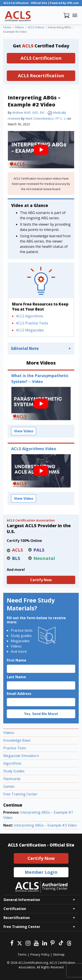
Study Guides (14, 771)
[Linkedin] (45, 943)
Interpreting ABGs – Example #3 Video (45, 825)
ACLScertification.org (33, 963)
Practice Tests (15, 748)
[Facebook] (12, 943)
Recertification (17, 918)
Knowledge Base (17, 740)
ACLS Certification (41, 58)
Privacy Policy (40, 954)
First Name (17, 660)
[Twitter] (20, 943)
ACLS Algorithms (30, 316)
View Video (24, 431)
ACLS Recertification (41, 76)
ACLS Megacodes (30, 330)
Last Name (16, 677)
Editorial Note (25, 348)
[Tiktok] (61, 943)
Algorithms (12, 763)
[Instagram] (28, 943)
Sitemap (59, 954)
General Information (22, 900)
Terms (22, 954)
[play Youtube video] (41, 150)
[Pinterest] (53, 943)
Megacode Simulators (21, 756)
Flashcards (12, 779)
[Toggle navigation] (75, 15)
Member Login (41, 872)
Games (9, 786)
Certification (15, 909)
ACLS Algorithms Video (34, 449)
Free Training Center (20, 794)
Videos (9, 733)
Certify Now (41, 580)
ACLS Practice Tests (32, 323)
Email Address (19, 694)
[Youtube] (36, 943)
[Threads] (69, 943)
